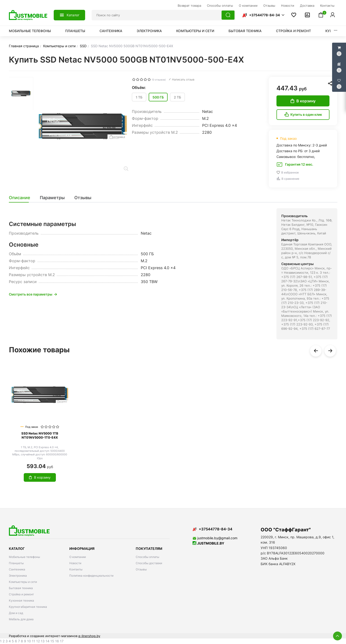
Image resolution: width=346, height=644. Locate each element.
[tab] (22, 198)
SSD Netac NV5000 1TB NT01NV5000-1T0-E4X (40, 435)
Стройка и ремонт (293, 31)
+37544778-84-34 (264, 15)
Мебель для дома (21, 619)
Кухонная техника (21, 600)
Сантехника (111, 31)
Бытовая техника (245, 31)
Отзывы (141, 569)
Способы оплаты (147, 557)
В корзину (303, 101)
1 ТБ (139, 97)
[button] (263, 15)
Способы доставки (149, 563)
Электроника (149, 31)
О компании (78, 557)
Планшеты (75, 31)
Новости (75, 563)
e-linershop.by (89, 636)
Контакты (76, 569)
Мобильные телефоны (30, 31)
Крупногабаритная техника (28, 607)
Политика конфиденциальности (91, 576)
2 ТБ (177, 97)
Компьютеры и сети (195, 31)
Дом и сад (16, 613)
